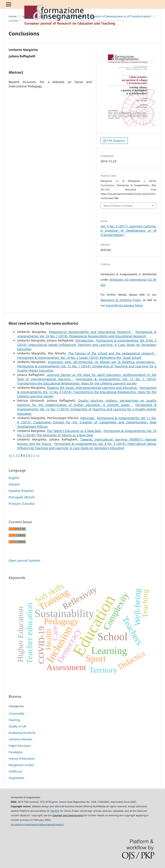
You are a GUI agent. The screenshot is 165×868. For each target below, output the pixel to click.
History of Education (22, 759)
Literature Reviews (20, 739)
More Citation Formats (118, 206)
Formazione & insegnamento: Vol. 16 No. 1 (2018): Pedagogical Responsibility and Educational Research (87, 334)
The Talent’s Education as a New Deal (74, 431)
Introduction (85, 340)
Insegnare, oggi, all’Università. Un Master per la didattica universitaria (102, 362)
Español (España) (21, 491)
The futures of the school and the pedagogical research (112, 353)
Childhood (15, 771)
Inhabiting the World (22, 733)
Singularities (16, 778)
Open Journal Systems (24, 560)
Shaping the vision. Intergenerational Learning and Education (92, 388)
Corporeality (17, 713)
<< (10, 455)
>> (38, 455)
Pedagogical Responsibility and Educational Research (91, 332)
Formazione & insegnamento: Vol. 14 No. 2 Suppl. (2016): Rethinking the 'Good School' (80, 358)
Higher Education (20, 746)
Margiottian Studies (21, 765)
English (14, 478)
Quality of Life (17, 726)
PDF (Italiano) (116, 141)
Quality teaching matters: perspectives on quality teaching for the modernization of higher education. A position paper (87, 403)
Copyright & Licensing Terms (124, 305)
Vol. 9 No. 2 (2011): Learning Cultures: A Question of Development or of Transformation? (95, 16)
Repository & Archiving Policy (121, 300)
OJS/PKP (55, 811)
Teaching (14, 720)
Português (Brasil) (22, 497)
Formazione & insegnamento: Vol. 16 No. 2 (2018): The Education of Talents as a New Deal (87, 433)
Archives (28, 16)
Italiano (14, 484)
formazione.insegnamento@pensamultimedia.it (37, 824)
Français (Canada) (22, 504)
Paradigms (15, 752)
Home (13, 16)
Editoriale (88, 418)
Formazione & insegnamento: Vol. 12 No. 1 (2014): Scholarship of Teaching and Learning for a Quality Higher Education (87, 409)
